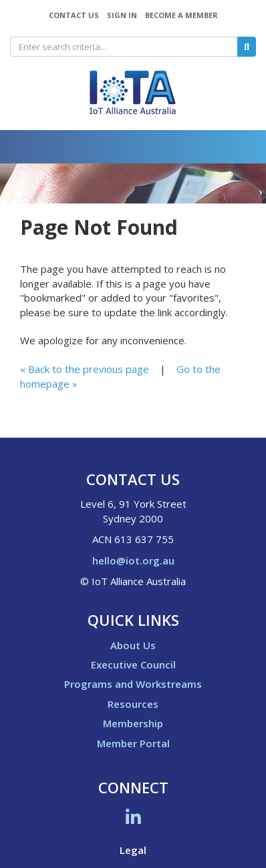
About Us (133, 645)
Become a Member (181, 15)
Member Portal (133, 743)
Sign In (122, 15)
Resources (133, 704)
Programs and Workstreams (133, 684)
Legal (133, 850)
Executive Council (133, 665)
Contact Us (74, 15)
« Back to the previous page (85, 369)
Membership (133, 723)
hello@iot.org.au (133, 560)
